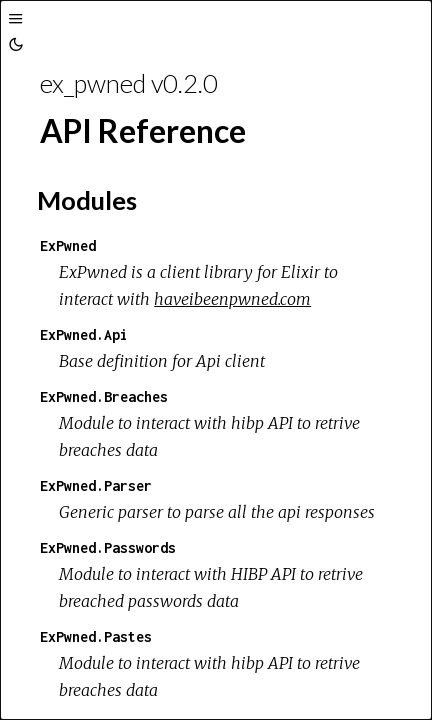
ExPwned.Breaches (104, 396)
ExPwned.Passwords (108, 547)
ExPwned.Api (84, 334)
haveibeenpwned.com (232, 299)
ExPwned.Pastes (96, 636)
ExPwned (68, 245)
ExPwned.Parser (96, 485)
